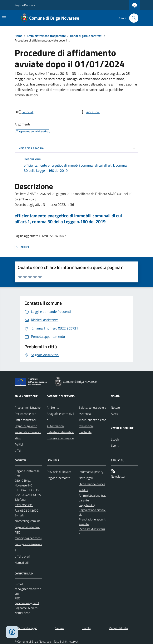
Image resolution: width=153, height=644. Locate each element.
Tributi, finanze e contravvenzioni (92, 423)
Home (18, 36)
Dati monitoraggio (26, 628)
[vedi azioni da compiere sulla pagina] (90, 112)
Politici (19, 444)
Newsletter (118, 476)
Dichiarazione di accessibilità (92, 487)
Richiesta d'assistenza (92, 531)
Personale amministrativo (28, 435)
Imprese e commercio (60, 438)
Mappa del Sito (118, 628)
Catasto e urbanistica (60, 432)
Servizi (59, 628)
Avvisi (115, 414)
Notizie (115, 407)
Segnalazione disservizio (92, 512)
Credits (86, 628)
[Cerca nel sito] (132, 18)
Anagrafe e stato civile (60, 417)
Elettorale (85, 432)
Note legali (86, 478)
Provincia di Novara (59, 472)
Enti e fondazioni (25, 420)
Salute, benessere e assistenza (92, 411)
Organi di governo (26, 426)
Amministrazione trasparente (46, 36)
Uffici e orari (22, 556)
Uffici (18, 451)
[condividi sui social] (24, 112)
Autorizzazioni (56, 426)
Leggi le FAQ (87, 505)
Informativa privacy (91, 472)
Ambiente (53, 407)
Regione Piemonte (25, 5)
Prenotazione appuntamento (92, 522)
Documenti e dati (25, 414)
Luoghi (115, 439)
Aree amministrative (28, 407)
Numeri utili (22, 563)
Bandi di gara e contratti (86, 36)
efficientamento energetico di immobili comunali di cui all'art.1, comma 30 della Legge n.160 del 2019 (68, 219)
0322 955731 (24, 505)
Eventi (115, 446)
